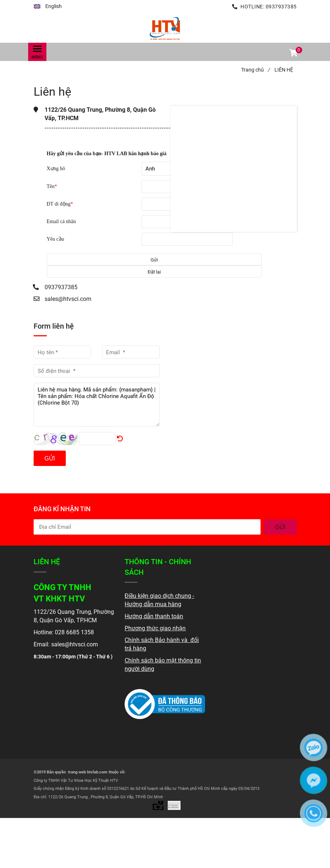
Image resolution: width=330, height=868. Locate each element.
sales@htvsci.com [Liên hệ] (68, 299)
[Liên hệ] (165, 28)
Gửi (50, 458)
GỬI (280, 527)
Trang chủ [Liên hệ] (255, 70)
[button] (48, 7)
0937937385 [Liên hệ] (281, 7)
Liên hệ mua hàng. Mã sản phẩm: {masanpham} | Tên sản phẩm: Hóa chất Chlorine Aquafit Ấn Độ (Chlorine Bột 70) (97, 405)
